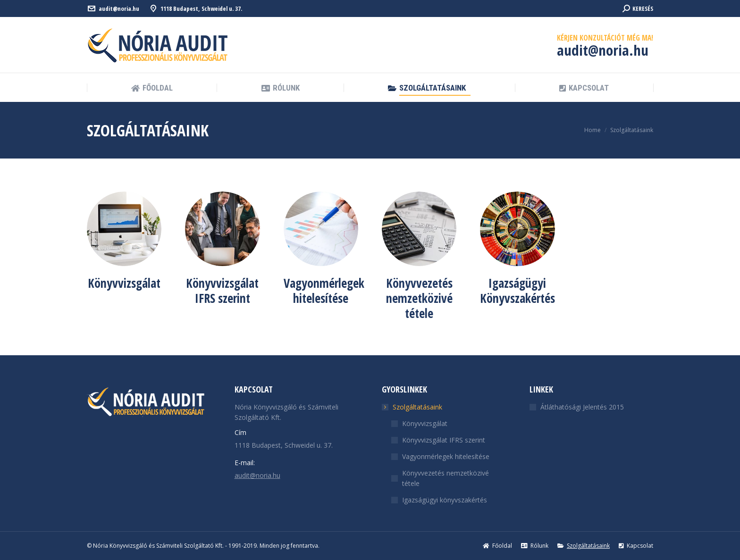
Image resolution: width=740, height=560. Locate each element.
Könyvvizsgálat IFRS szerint (444, 440)
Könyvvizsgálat (425, 423)
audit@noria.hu (119, 8)
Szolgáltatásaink (413, 407)
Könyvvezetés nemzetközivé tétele (446, 478)
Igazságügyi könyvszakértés (445, 500)
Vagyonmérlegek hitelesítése (446, 456)
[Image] (124, 229)
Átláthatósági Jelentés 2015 (582, 407)
